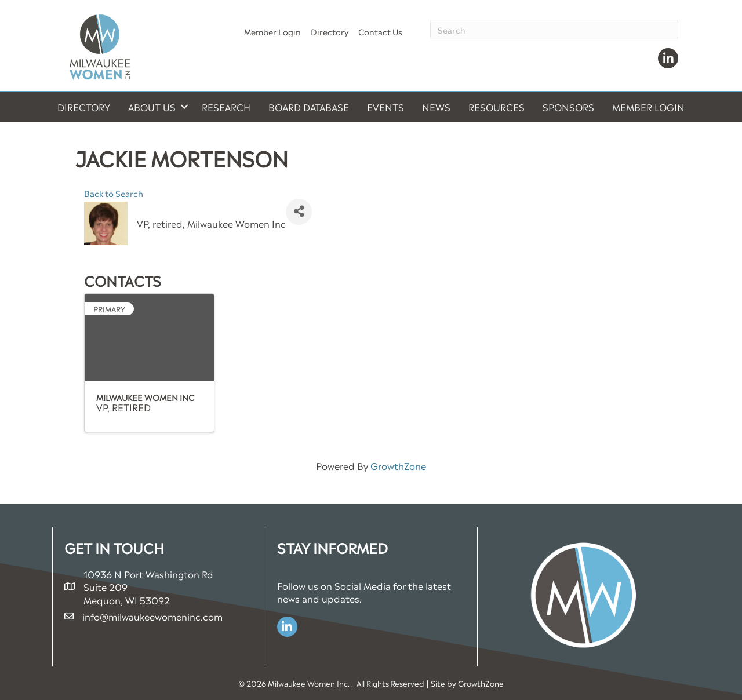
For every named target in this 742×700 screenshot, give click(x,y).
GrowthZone (398, 465)
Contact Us (380, 31)
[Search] (554, 30)
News (436, 107)
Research (226, 107)
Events (385, 107)
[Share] (299, 212)
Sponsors (568, 107)
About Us (152, 107)
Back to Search (114, 193)
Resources (497, 107)
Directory (330, 31)
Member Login (272, 31)
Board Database (309, 107)
